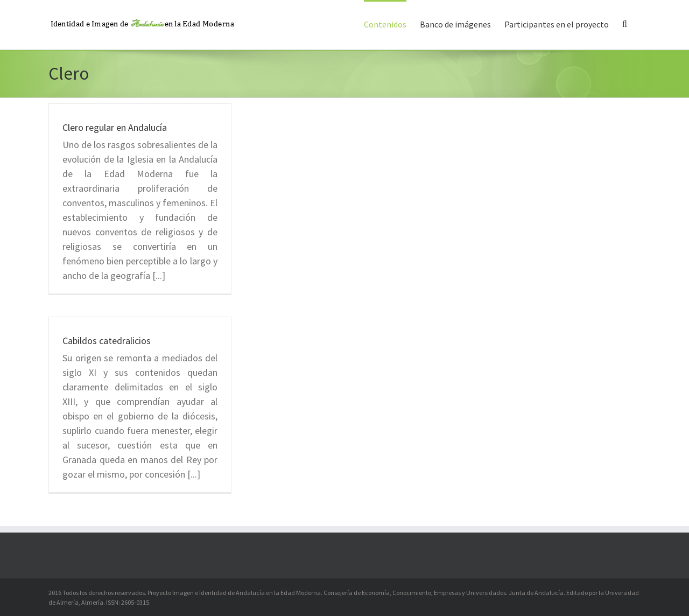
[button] (625, 23)
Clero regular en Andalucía (115, 127)
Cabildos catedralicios (107, 341)
